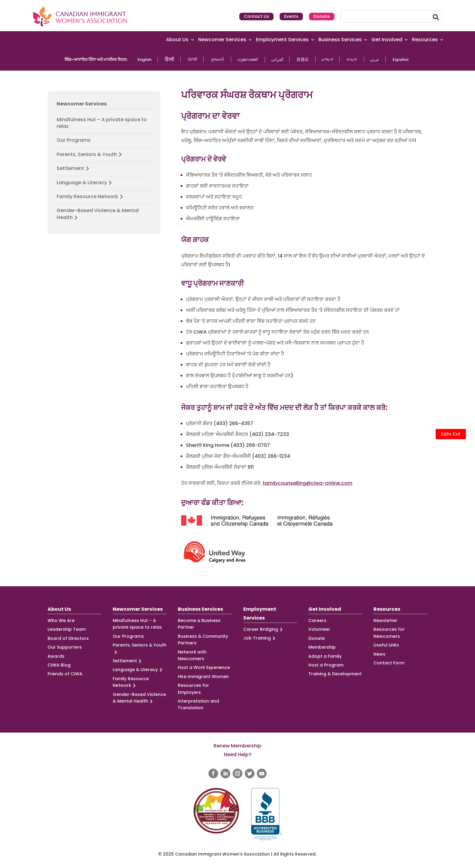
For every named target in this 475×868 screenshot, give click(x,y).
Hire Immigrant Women (203, 677)
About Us (177, 40)
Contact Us (256, 16)
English (144, 60)
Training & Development (335, 674)
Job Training (260, 638)
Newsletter (385, 620)
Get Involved (387, 40)
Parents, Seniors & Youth (90, 155)
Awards (56, 656)
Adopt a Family (325, 656)
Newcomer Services (222, 40)
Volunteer (319, 629)
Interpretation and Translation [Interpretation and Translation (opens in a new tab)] (198, 704)
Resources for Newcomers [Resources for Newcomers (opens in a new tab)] (389, 633)
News (379, 654)
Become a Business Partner (199, 624)
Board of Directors (68, 638)
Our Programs (74, 140)
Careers (317, 620)
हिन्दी (169, 60)
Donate (322, 16)
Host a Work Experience (204, 667)
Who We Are (61, 620)
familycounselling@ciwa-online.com (307, 483)
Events (291, 16)
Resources (425, 40)
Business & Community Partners (203, 640)
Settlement (74, 168)
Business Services (340, 40)
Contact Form (389, 663)
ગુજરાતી (217, 60)
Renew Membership (237, 746)
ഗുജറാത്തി (247, 60)
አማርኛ (327, 60)
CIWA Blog (59, 665)
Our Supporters (65, 647)
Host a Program (326, 665)
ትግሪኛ (352, 60)
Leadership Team (67, 629)
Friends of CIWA (65, 674)
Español (401, 60)
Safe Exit (451, 434)
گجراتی (277, 60)
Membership (322, 647)
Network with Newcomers (192, 655)
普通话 (302, 60)
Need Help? (238, 755)
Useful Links (386, 645)
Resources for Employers (193, 689)
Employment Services (282, 40)
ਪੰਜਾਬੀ (192, 60)
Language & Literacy (85, 183)
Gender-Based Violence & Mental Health (98, 214)
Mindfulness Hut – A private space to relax (102, 123)
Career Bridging (264, 629)
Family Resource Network (91, 197)
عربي (375, 60)
